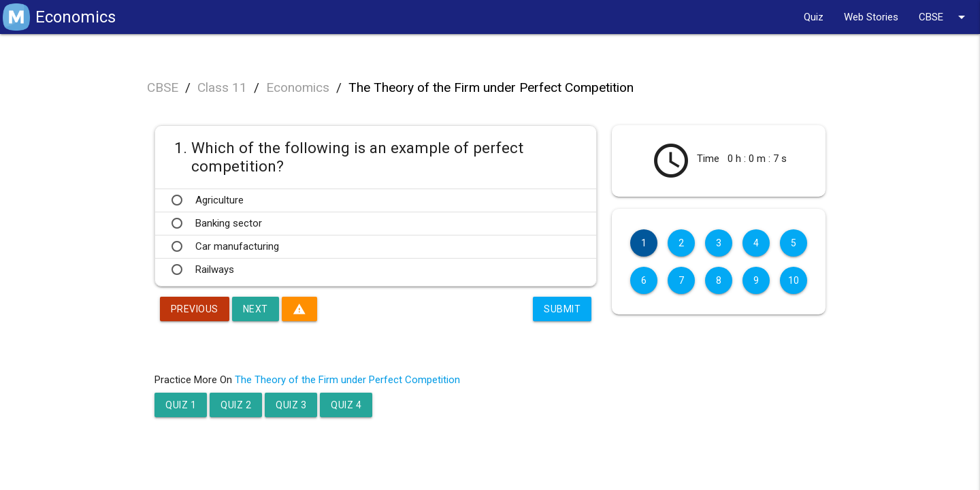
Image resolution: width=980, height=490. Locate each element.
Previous (195, 309)
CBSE (944, 17)
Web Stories (871, 17)
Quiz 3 (291, 405)
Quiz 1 (181, 405)
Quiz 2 (236, 405)
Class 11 (222, 87)
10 (794, 280)
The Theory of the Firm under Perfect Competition (491, 87)
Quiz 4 (346, 405)
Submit (562, 309)
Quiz (814, 17)
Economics (298, 87)
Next (256, 309)
